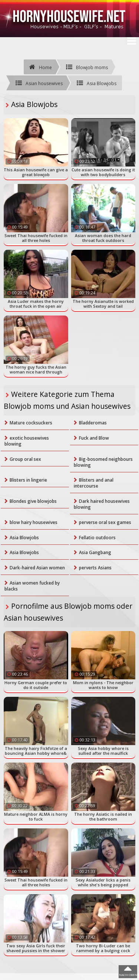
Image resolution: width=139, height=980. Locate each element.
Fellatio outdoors (97, 538)
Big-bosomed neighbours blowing (103, 462)
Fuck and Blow (94, 438)
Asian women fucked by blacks (32, 586)
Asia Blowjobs (24, 538)
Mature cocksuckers (31, 423)
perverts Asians (95, 568)
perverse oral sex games (105, 522)
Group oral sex (25, 459)
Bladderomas (93, 423)
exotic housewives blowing (27, 441)
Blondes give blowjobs (33, 501)
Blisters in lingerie (28, 480)
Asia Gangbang (95, 552)
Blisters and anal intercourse (94, 483)
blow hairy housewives (34, 522)
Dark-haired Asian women (37, 568)
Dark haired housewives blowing (102, 504)
